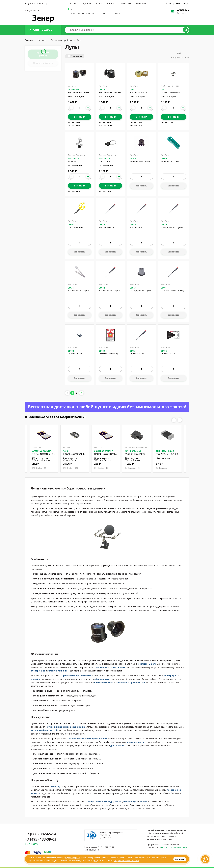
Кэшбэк (111, 3)
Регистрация (182, 3)
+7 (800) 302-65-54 (41, 834)
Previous (174, 420)
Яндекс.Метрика (72, 858)
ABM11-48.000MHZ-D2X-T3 (42, 452)
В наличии (77, 56)
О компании (125, 3)
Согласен (180, 859)
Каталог (74, 3)
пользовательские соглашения (175, 848)
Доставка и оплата (92, 3)
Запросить (141, 186)
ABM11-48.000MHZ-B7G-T (104, 452)
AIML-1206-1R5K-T (165, 451)
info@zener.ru (32, 10)
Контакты (141, 3)
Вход (169, 3)
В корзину (79, 117)
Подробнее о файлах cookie (127, 861)
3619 (65, 451)
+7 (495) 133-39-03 (35, 3)
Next (180, 420)
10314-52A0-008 (133, 451)
